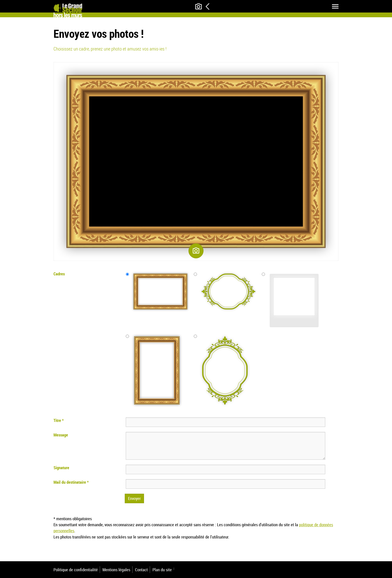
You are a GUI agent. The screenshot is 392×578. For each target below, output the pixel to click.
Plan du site (162, 570)
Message (61, 435)
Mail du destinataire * (71, 482)
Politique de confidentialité (76, 570)
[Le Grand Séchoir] (68, 9)
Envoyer (134, 498)
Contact (141, 570)
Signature (61, 468)
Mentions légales (116, 570)
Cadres (59, 274)
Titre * (59, 420)
